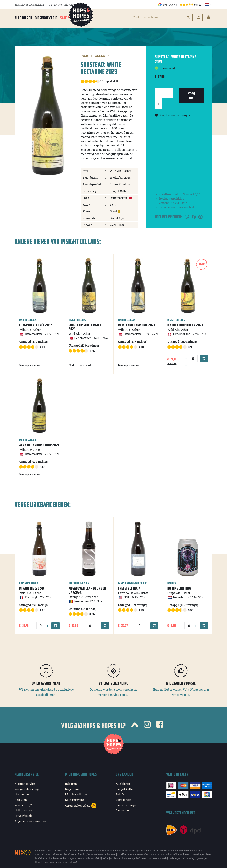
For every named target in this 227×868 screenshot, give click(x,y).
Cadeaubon (123, 809)
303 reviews (180, 5)
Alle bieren (23, 18)
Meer (80, 18)
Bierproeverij (46, 18)
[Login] (199, 18)
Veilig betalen (24, 809)
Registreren (73, 787)
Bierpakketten (125, 787)
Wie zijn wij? (23, 803)
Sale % (66, 18)
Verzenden (22, 793)
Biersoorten (123, 798)
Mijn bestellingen (77, 793)
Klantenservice (25, 782)
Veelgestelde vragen (28, 787)
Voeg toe (191, 94)
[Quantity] (193, 357)
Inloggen (71, 782)
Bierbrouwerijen (126, 803)
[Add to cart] (204, 357)
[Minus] (186, 357)
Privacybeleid (24, 814)
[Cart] (209, 18)
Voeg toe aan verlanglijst (173, 113)
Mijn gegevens (75, 798)
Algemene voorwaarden (31, 819)
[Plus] (186, 364)
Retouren (21, 798)
